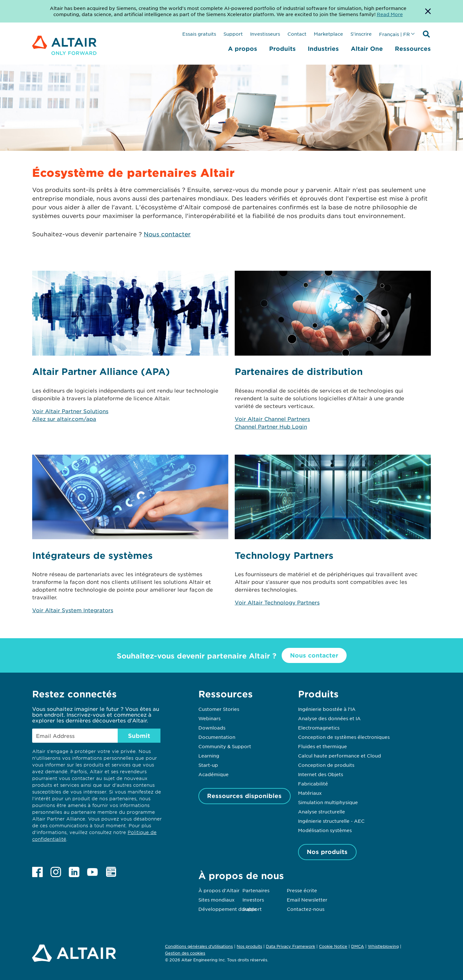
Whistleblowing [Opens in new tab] (383, 946)
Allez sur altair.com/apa (64, 419)
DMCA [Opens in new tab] (358, 946)
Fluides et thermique (322, 746)
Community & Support (225, 746)
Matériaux (310, 793)
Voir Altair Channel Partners (272, 419)
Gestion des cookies (185, 953)
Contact (297, 34)
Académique (213, 774)
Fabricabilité (313, 784)
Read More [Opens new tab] (390, 14)
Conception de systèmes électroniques (344, 737)
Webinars (209, 718)
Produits (282, 49)
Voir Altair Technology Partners (277, 602)
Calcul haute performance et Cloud (340, 756)
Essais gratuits (199, 34)
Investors (253, 900)
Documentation (217, 737)
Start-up (208, 765)
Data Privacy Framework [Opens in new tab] (291, 946)
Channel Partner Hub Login (271, 426)
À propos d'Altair (219, 890)
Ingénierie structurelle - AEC (331, 821)
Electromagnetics (319, 728)
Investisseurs (265, 34)
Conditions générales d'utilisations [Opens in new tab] (199, 946)
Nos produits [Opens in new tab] (249, 946)
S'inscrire (361, 34)
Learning (209, 756)
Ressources (413, 49)
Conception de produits (326, 765)
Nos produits (327, 852)
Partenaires (256, 890)
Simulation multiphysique (328, 802)
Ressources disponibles (244, 796)
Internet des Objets (321, 774)
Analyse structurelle (322, 812)
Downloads (212, 728)
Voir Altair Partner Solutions (70, 411)
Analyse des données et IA (329, 718)
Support (233, 34)
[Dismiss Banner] (428, 11)
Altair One (367, 49)
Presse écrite (302, 890)
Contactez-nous (306, 909)
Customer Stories (219, 709)
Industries (323, 49)
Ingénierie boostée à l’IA (327, 709)
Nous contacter (167, 234)
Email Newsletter (307, 900)
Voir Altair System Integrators (73, 610)
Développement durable (227, 909)
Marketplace (328, 34)
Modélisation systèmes (325, 830)
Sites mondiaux (217, 900)
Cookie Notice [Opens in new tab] (333, 946)
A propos (243, 49)
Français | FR (395, 34)
